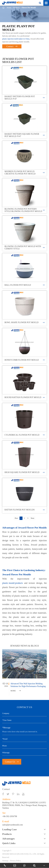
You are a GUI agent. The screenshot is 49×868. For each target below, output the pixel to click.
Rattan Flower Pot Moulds (24, 510)
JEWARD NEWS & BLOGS (25, 646)
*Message (6, 728)
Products (16, 8)
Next (32, 518)
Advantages (8, 839)
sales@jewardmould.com (13, 825)
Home (9, 8)
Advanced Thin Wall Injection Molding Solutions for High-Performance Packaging (28, 685)
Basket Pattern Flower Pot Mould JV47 (24, 98)
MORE (16, 691)
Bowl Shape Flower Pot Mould (24, 322)
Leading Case (9, 829)
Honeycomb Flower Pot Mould (24, 360)
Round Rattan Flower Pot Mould (24, 397)
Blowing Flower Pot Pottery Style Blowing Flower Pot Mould (24, 210)
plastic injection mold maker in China (16, 39)
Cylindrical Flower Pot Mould (24, 435)
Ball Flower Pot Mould (24, 285)
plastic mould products (13, 583)
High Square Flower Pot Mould (24, 472)
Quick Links (9, 843)
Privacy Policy (15, 861)
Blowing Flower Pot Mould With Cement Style (24, 248)
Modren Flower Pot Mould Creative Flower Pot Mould (24, 173)
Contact (12, 46)
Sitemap (5, 861)
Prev (16, 518)
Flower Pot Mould (29, 8)
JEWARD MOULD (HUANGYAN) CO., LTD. (19, 854)
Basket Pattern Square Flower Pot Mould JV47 (24, 135)
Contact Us (12, 762)
